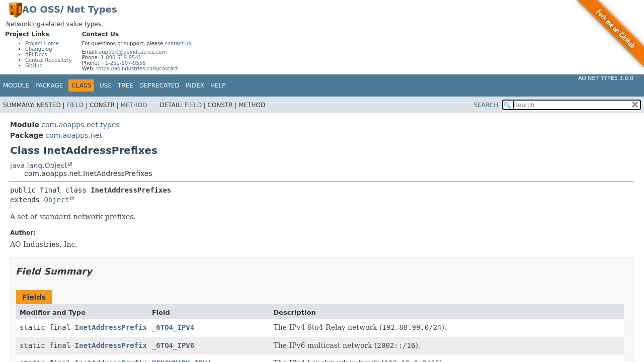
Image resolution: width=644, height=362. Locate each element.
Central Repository (49, 60)
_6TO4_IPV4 (173, 327)
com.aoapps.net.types (80, 125)
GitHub (34, 66)
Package (49, 85)
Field (75, 105)
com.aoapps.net (74, 135)
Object (57, 200)
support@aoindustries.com (133, 52)
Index (195, 85)
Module (16, 85)
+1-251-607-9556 (123, 63)
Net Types (92, 9)
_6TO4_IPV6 (173, 345)
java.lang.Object (39, 165)
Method (134, 105)
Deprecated (159, 85)
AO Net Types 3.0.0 (606, 78)
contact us (178, 43)
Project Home (42, 43)
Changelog (39, 49)
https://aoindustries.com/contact (137, 69)
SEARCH (486, 105)
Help (218, 85)
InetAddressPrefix (111, 327)
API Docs (36, 55)
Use (106, 85)
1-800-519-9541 (121, 58)
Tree (126, 85)
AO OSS (41, 9)
